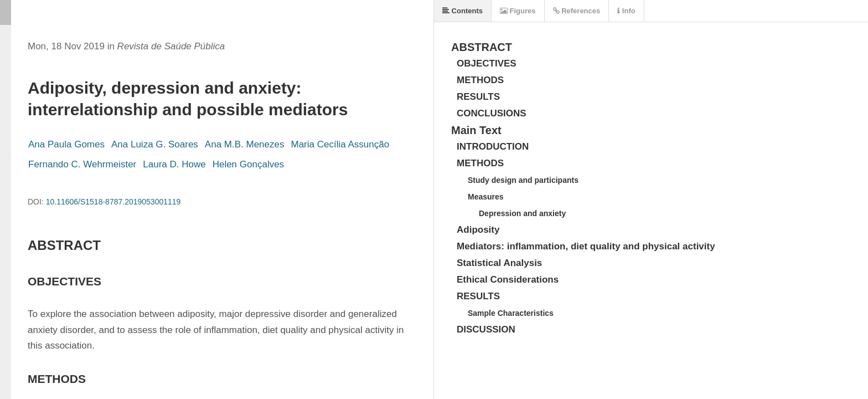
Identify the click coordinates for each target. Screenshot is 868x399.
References (577, 11)
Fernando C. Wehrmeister (82, 164)
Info (626, 11)
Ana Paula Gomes (66, 144)
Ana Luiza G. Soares (155, 144)
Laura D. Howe (174, 164)
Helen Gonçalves (248, 164)
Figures (518, 11)
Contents (463, 11)
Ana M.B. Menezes (245, 144)
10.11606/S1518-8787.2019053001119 (113, 202)
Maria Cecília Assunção (340, 144)
